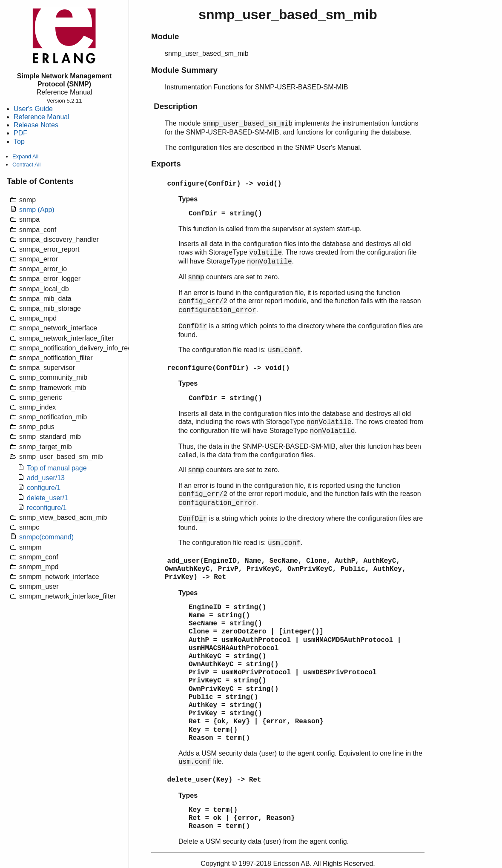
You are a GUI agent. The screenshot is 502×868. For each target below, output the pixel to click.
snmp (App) (37, 210)
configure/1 (44, 488)
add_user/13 (46, 478)
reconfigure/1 (47, 508)
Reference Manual (42, 117)
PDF (20, 133)
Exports (166, 164)
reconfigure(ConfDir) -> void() (229, 368)
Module (165, 36)
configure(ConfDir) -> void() (225, 184)
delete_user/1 (47, 498)
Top (19, 142)
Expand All (25, 156)
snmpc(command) (46, 537)
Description (176, 106)
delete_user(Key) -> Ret (214, 780)
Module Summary (184, 70)
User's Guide (33, 109)
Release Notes (36, 125)
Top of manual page (57, 468)
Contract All (26, 165)
